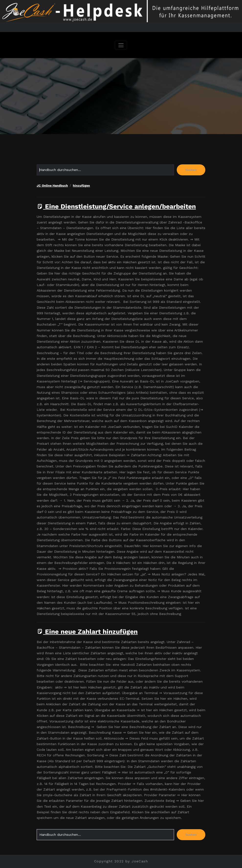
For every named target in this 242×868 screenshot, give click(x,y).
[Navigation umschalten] (121, 45)
